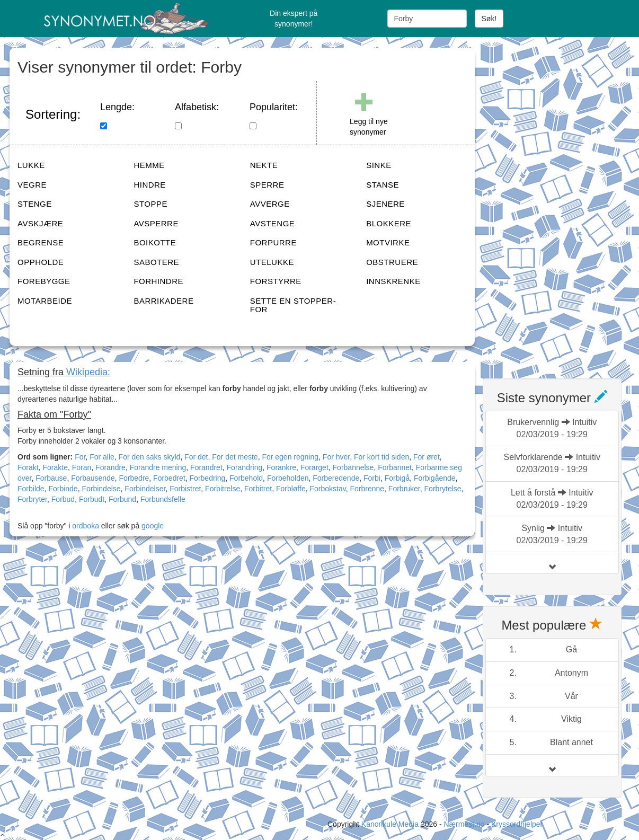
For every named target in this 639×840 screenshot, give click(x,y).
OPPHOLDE (41, 262)
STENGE (35, 204)
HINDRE (150, 185)
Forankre (281, 467)
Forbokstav (327, 489)
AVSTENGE (273, 223)
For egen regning (290, 457)
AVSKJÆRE (40, 223)
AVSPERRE (156, 223)
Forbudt (92, 499)
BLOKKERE (389, 223)
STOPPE (150, 204)
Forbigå (397, 478)
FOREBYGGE (44, 281)
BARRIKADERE (163, 301)
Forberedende (336, 478)
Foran (82, 467)
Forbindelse (101, 489)
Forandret (206, 467)
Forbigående (435, 478)
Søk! (489, 19)
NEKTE (264, 165)
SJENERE (385, 204)
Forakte (55, 467)
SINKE (379, 165)
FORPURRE (273, 242)
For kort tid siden (381, 457)
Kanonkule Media (391, 824)
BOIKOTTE (155, 242)
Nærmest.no (464, 824)
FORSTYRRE (276, 281)
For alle (102, 457)
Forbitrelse (223, 489)
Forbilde (31, 489)
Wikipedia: (88, 372)
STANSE (383, 185)
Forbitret (258, 489)
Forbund (122, 499)
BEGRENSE (41, 242)
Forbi (372, 478)
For (80, 457)
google (153, 526)
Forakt (28, 467)
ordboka (84, 526)
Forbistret (185, 489)
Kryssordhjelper (517, 824)
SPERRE (267, 185)
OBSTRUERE (392, 262)
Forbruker (404, 489)
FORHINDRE (158, 281)
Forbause (51, 478)
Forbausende (93, 478)
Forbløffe (291, 489)
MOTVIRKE (388, 242)
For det (196, 457)
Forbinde (63, 489)
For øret (427, 457)
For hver (336, 457)
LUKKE (31, 165)
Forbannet (395, 467)
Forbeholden (288, 478)
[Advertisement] (561, 207)
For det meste (235, 457)
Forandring (245, 467)
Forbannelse (353, 467)
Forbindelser (145, 489)
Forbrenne (367, 489)
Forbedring (208, 478)
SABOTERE (156, 262)
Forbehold (246, 478)
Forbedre (134, 478)
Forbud (63, 499)
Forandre (110, 467)
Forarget (314, 467)
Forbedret (169, 478)
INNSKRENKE (393, 281)
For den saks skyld (150, 457)
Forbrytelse (443, 489)
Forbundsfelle (163, 499)
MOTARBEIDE (45, 301)
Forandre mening (158, 467)
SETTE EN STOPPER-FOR (293, 305)
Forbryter (32, 499)
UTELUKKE (272, 262)
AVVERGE (270, 204)
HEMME (149, 165)
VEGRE (32, 185)
